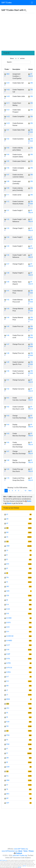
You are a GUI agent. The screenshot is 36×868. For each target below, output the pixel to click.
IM (7, 600)
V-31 (8, 210)
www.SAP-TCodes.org (20, 855)
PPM (8, 735)
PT (7, 749)
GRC (8, 586)
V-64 (8, 425)
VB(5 (8, 74)
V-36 (8, 255)
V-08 (8, 181)
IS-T (8, 677)
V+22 (8, 117)
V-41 (8, 291)
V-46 (8, 335)
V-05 (8, 161)
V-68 (8, 460)
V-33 (8, 228)
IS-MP (8, 654)
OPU (8, 708)
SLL (7, 776)
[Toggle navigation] (32, 3)
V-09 (8, 188)
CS (7, 550)
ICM (8, 595)
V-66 (8, 442)
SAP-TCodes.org (3, 860)
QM (7, 758)
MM (8, 704)
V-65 (8, 433)
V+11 (8, 103)
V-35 (8, 246)
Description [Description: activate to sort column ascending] (16, 69)
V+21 (8, 110)
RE (7, 762)
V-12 (8, 201)
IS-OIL (8, 659)
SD (7, 771)
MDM (8, 699)
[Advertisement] (18, 32)
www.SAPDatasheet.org (9, 851)
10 (25, 491)
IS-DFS (8, 623)
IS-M (8, 650)
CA (7, 537)
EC (7, 559)
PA (7, 713)
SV (7, 785)
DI (7, 555)
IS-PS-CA (9, 668)
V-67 (8, 451)
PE (7, 717)
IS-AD (8, 609)
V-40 (8, 282)
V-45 (8, 326)
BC (7, 528)
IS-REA (8, 672)
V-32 (8, 219)
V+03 (8, 96)
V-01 (8, 130)
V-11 (8, 195)
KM (7, 686)
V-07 (8, 175)
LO (7, 695)
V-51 (8, 380)
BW (7, 532)
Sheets (9, 503)
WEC (8, 794)
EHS (8, 564)
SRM (8, 780)
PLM (8, 722)
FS (7, 582)
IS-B (8, 614)
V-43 (8, 309)
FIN (7, 577)
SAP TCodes (7, 3)
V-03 (8, 148)
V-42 (8, 300)
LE (7, 690)
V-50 (8, 371)
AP (7, 523)
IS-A (8, 604)
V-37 (8, 264)
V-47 (8, 344)
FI (7, 573)
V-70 (8, 478)
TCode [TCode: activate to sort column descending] (7, 69)
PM (7, 726)
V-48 (8, 353)
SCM (8, 767)
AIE (7, 519)
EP (7, 568)
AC (7, 514)
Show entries (17, 59)
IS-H (8, 632)
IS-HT (8, 645)
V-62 (8, 407)
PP (7, 731)
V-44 (8, 317)
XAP (8, 803)
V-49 (8, 362)
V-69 (8, 469)
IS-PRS (8, 663)
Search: (19, 62)
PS (7, 740)
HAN (8, 591)
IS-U (8, 681)
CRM (32, 83)
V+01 (8, 83)
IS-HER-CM (10, 636)
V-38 (8, 273)
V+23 (8, 123)
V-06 (8, 168)
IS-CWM (9, 618)
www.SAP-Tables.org (21, 849)
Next (30, 491)
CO (7, 542)
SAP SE (24, 866)
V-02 (8, 139)
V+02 (8, 90)
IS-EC (8, 627)
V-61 (8, 398)
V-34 (8, 237)
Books (29, 501)
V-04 (8, 154)
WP (7, 798)
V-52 (8, 389)
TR (7, 789)
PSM (8, 744)
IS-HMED (9, 641)
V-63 (8, 416)
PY (7, 753)
